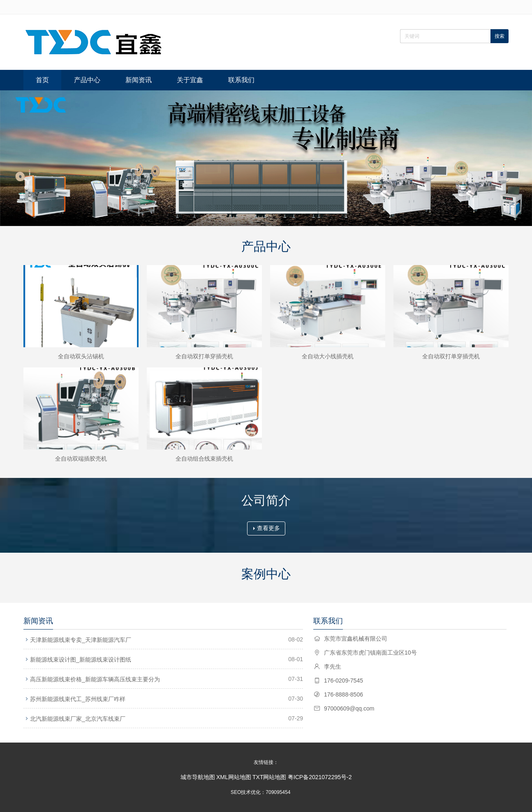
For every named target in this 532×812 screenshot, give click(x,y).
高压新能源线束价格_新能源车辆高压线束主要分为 (95, 679)
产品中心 (87, 80)
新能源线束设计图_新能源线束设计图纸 (81, 660)
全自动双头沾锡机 (81, 356)
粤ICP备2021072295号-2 (320, 777)
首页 (42, 80)
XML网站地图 (234, 777)
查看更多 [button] (267, 528)
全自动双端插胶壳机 (81, 459)
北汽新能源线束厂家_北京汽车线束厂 (78, 719)
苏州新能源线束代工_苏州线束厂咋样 (78, 699)
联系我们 (241, 80)
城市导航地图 (198, 777)
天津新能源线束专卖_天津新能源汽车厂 (81, 640)
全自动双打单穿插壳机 (204, 356)
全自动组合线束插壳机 (204, 459)
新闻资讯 (139, 80)
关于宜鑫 (190, 80)
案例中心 (266, 574)
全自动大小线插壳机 (328, 356)
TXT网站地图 (269, 777)
